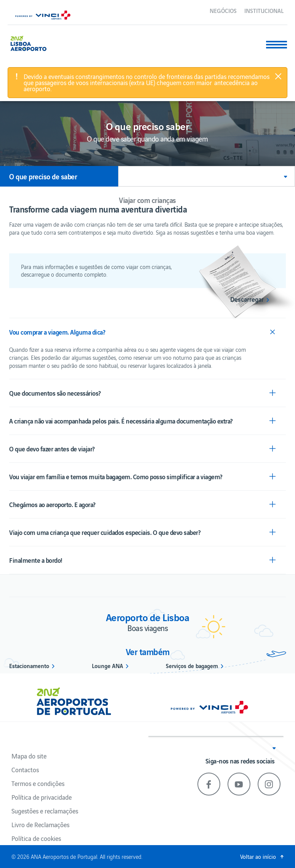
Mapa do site (29, 756)
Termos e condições (38, 783)
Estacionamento (29, 665)
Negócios (223, 10)
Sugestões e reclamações (45, 811)
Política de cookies (36, 838)
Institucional (264, 10)
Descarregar (247, 299)
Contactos (25, 770)
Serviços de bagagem (192, 665)
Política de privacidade (42, 797)
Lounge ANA (107, 665)
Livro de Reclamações (40, 825)
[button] (207, 176)
